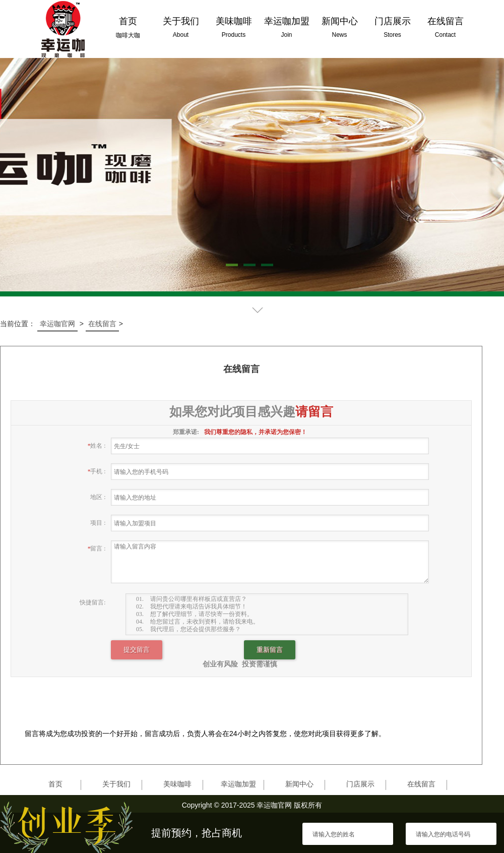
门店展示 (360, 784)
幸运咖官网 (57, 324)
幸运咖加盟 (238, 784)
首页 (55, 784)
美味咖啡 (177, 784)
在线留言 (102, 324)
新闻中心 (299, 784)
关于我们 (116, 784)
